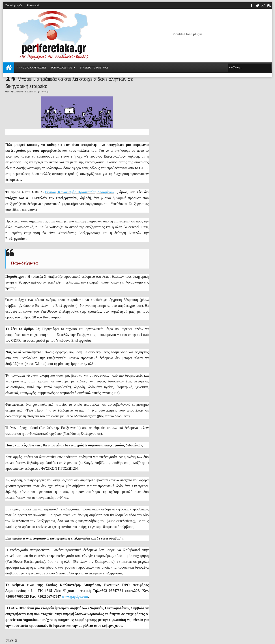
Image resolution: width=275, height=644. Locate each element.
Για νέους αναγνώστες (31, 68)
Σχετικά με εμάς (14, 5)
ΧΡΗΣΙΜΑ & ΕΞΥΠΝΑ (25, 92)
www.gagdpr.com (75, 596)
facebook (251, 5)
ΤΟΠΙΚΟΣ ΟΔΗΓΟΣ (62, 68)
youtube (263, 5)
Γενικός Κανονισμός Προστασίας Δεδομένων (79, 192)
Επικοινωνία (34, 5)
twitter (257, 5)
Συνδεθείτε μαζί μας (94, 68)
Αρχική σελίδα (9, 68)
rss (269, 5)
